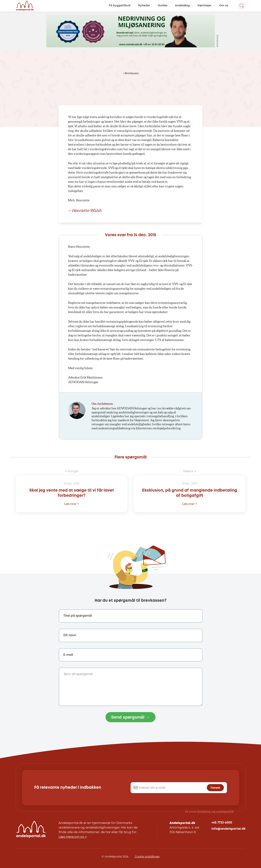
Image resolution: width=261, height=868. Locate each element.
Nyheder (144, 6)
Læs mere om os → (73, 837)
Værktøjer (205, 6)
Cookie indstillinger (147, 857)
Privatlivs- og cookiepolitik (216, 812)
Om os (224, 6)
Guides (163, 6)
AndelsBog (182, 6)
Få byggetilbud (120, 6)
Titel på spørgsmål (78, 616)
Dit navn (70, 635)
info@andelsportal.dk (228, 829)
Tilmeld (215, 788)
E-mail (68, 655)
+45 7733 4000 (222, 823)
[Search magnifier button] (242, 6)
